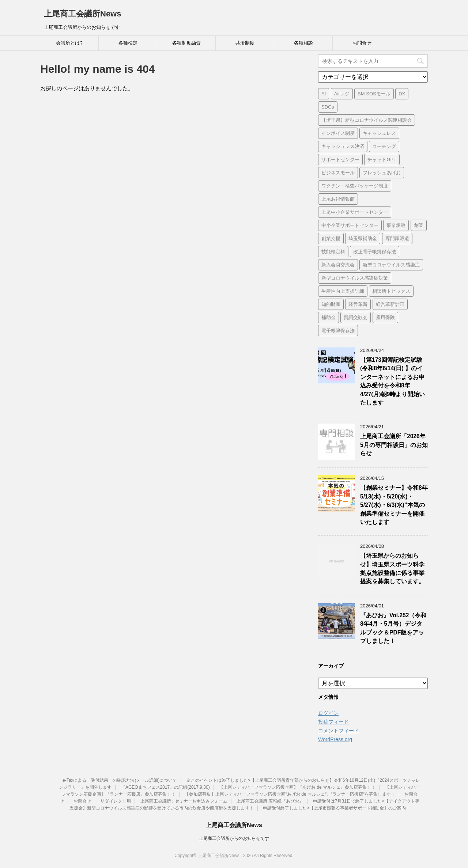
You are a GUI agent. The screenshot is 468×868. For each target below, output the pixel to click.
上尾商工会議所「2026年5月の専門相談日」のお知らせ (394, 445)
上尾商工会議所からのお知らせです (234, 838)
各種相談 (303, 43)
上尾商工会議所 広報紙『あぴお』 (270, 801)
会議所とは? (69, 43)
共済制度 (245, 43)
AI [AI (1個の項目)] (324, 94)
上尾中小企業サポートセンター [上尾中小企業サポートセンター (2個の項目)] (355, 212)
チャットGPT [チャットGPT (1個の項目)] (382, 160)
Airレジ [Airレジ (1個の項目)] (342, 94)
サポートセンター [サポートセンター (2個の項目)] (340, 160)
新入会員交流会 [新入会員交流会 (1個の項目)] (338, 265)
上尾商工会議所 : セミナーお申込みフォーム (184, 801)
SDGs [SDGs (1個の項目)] (328, 107)
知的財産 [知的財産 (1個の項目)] (331, 304)
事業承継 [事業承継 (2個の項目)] (396, 225)
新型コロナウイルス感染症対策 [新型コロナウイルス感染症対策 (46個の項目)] (355, 278)
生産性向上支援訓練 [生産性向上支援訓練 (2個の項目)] (343, 291)
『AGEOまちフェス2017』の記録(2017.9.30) (165, 787)
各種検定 (128, 43)
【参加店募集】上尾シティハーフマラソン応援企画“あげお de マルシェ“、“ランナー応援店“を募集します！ (290, 794)
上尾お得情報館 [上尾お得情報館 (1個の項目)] (338, 199)
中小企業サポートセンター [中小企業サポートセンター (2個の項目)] (350, 225)
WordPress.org (335, 739)
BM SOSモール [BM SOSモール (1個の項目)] (374, 94)
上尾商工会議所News (82, 14)
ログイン (328, 713)
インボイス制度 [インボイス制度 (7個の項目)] (338, 133)
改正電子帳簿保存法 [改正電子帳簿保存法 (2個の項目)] (375, 252)
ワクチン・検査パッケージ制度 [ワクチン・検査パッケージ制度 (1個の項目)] (355, 186)
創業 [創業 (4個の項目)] (419, 225)
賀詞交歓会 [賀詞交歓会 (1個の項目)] (356, 317)
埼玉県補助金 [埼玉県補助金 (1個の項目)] (363, 238)
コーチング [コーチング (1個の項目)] (384, 146)
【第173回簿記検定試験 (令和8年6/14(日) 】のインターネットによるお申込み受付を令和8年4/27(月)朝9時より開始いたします (392, 381)
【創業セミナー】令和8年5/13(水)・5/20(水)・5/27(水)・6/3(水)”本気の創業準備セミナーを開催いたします (394, 505)
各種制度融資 (186, 43)
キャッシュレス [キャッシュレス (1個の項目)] (379, 133)
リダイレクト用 (116, 801)
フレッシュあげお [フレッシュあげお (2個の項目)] (382, 173)
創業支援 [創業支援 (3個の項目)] (331, 238)
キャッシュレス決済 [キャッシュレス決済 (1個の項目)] (343, 146)
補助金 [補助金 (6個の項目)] (329, 317)
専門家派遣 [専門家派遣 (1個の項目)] (397, 238)
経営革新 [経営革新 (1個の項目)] (358, 304)
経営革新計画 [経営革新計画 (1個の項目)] (390, 304)
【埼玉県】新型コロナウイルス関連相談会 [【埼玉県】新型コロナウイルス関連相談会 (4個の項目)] (367, 120)
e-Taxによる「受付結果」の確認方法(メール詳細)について (120, 780)
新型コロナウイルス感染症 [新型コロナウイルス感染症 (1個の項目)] (391, 265)
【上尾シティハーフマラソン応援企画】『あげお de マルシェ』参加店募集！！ (297, 787)
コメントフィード (339, 731)
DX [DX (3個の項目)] (402, 94)
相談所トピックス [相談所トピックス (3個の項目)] (391, 291)
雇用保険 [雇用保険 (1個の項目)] (385, 317)
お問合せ (362, 43)
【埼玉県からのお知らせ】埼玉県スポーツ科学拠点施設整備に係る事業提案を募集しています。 (392, 568)
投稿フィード (333, 722)
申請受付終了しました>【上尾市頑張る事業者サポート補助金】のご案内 (334, 808)
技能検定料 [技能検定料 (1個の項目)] (333, 252)
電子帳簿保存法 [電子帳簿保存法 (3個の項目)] (338, 331)
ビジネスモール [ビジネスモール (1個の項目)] (338, 173)
